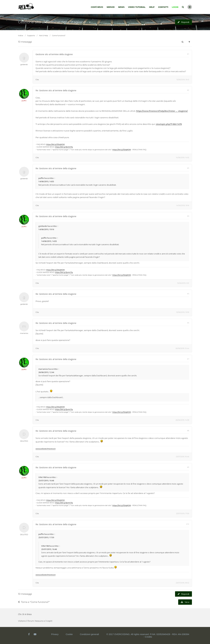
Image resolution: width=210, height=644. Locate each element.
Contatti (163, 7)
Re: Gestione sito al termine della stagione (56, 90)
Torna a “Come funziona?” (34, 602)
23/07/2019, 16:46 (182, 457)
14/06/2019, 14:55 (183, 158)
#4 (188, 216)
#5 (188, 294)
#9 (188, 467)
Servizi (111, 7)
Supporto (31, 36)
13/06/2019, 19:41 (183, 80)
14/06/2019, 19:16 (183, 205)
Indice (21, 36)
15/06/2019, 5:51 (183, 283)
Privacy (55, 634)
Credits (148, 637)
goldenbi (24, 65)
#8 (188, 431)
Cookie (69, 634)
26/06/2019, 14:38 (182, 420)
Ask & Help (44, 36)
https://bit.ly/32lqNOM (55, 144)
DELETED (24, 441)
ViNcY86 (42, 477)
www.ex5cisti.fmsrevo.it (46, 449)
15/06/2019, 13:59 (183, 312)
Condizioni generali (89, 634)
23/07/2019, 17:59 (183, 513)
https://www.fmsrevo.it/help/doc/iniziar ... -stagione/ (162, 111)
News (121, 7)
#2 (188, 90)
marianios (24, 333)
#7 (188, 359)
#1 (188, 54)
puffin (24, 101)
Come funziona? (59, 36)
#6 (188, 323)
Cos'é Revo (97, 7)
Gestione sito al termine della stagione (52, 22)
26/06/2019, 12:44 (182, 348)
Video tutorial (137, 7)
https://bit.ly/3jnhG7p (64, 147)
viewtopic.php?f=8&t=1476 (169, 124)
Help (152, 7)
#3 (188, 168)
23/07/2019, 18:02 (182, 583)
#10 (188, 524)
